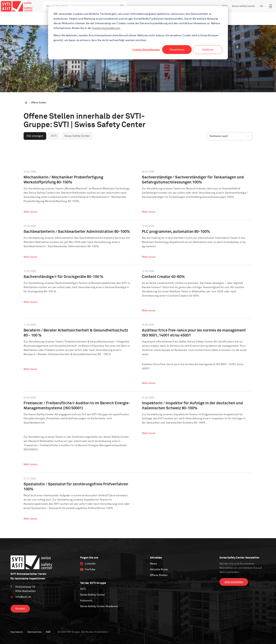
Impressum (17, 631)
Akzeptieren (177, 49)
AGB (48, 631)
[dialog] (138, 33)
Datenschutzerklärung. (106, 28)
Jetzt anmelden (234, 581)
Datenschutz (34, 631)
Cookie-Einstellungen (146, 49)
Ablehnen (208, 49)
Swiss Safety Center (243, 6)
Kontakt (20, 608)
